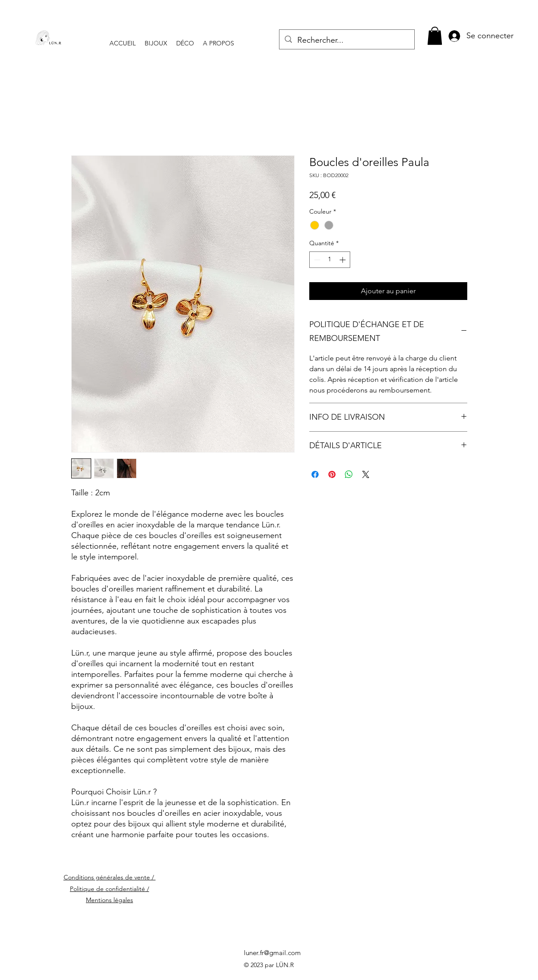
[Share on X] (366, 474)
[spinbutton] (330, 260)
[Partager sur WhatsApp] (349, 474)
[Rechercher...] (346, 40)
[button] (435, 36)
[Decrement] (316, 260)
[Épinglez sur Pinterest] (332, 474)
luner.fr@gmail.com (272, 953)
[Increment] (343, 260)
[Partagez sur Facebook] (315, 474)
